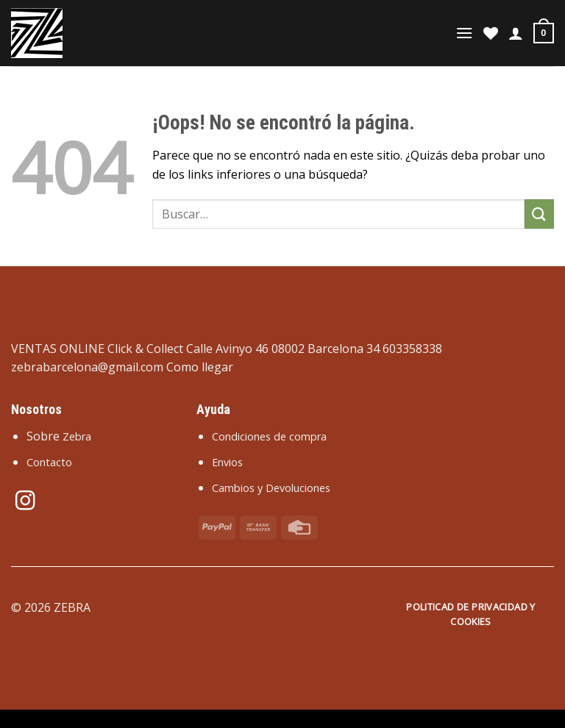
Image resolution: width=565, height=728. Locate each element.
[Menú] (464, 33)
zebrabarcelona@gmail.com (87, 367)
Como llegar (200, 367)
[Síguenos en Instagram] (25, 502)
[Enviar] (539, 214)
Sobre (59, 436)
